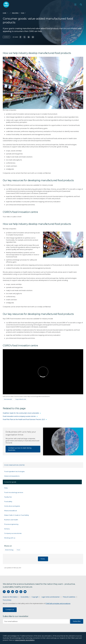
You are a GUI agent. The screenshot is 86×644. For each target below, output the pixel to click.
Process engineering (11, 524)
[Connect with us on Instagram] (8, 592)
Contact (6, 37)
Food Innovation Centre (14, 465)
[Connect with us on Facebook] (4, 592)
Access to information (10, 597)
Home (4, 13)
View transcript (8, 399)
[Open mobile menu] (75, 5)
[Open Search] (81, 5)
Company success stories (13, 533)
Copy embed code (21, 399)
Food (23, 13)
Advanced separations (12, 476)
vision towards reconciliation (25, 640)
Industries (15, 13)
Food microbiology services (14, 492)
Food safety (8, 502)
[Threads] (21, 592)
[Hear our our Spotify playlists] (17, 592)
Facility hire (8, 497)
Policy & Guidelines (69, 597)
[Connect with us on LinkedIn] (13, 592)
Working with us (10, 538)
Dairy (6, 488)
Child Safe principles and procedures (58, 603)
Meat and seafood (10, 511)
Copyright (35, 597)
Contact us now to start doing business (20, 449)
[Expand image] (63, 245)
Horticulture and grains (12, 506)
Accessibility (25, 597)
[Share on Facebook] (20, 37)
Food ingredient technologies (14, 471)
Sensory (7, 529)
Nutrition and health (11, 520)
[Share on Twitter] (24, 37)
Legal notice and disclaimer (51, 597)
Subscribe (77, 621)
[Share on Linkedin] (29, 37)
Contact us (10, 610)
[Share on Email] (33, 37)
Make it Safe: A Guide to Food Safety (17, 515)
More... (43, 559)
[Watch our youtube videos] (25, 592)
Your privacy (7, 600)
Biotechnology (9, 550)
